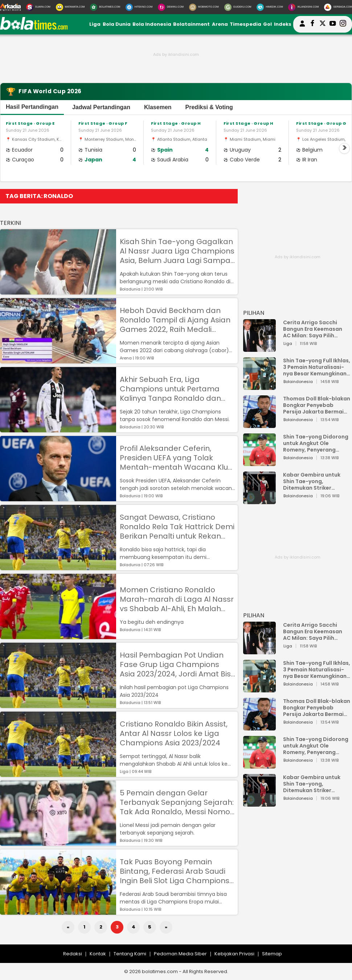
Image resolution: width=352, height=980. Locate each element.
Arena (220, 24)
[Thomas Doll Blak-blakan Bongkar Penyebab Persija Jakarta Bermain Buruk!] (259, 425)
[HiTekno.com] (139, 7)
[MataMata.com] (70, 7)
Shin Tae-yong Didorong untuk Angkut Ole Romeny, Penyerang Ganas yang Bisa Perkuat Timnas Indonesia (316, 443)
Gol (267, 24)
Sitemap (272, 954)
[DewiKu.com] (171, 7)
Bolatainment (191, 24)
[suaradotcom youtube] (333, 24)
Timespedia (245, 24)
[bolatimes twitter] (323, 24)
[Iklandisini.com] (303, 7)
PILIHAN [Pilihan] (254, 313)
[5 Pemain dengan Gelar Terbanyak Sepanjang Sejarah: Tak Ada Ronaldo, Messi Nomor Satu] (58, 842)
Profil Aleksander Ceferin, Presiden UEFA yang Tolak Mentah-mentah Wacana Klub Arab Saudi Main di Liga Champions (176, 458)
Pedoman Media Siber (180, 954)
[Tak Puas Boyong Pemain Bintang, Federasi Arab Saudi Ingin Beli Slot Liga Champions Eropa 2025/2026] (58, 911)
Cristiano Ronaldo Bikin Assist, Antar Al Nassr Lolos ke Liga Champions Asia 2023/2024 (174, 733)
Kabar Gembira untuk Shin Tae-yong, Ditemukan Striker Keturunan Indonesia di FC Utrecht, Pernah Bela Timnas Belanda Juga (314, 481)
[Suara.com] (38, 7)
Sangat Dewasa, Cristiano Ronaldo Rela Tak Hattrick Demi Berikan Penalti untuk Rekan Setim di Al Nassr (177, 527)
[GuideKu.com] (238, 7)
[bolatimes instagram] (343, 24)
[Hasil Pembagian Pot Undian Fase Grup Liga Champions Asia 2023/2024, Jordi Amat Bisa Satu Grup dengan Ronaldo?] (58, 705)
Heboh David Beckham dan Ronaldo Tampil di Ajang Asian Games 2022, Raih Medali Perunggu (175, 320)
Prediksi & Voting (209, 107)
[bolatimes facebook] (312, 24)
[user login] (302, 27)
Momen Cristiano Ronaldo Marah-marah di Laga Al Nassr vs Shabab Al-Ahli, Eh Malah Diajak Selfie (177, 599)
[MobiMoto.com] (204, 7)
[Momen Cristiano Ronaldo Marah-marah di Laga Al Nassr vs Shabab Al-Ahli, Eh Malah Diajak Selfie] (58, 636)
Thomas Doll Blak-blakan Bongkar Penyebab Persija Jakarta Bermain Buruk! (317, 405)
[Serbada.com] (338, 7)
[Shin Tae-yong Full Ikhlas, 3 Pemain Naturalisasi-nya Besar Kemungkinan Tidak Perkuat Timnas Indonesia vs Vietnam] (259, 386)
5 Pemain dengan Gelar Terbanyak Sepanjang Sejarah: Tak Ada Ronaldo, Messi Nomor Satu (177, 802)
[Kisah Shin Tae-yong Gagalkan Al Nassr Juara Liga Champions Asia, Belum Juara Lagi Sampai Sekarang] (58, 291)
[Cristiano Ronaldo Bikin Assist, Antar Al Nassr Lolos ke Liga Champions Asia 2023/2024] (58, 773)
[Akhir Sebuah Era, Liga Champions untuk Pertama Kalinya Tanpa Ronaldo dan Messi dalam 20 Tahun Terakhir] (58, 429)
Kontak (98, 954)
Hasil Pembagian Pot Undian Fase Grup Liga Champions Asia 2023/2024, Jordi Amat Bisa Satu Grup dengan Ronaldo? (178, 664)
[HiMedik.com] (270, 7)
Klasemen (158, 107)
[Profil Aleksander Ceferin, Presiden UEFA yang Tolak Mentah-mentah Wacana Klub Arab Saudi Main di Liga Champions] (58, 498)
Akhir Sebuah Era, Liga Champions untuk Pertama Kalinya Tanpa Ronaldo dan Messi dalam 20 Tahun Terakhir (177, 389)
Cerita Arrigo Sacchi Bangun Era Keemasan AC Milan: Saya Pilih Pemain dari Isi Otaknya (315, 329)
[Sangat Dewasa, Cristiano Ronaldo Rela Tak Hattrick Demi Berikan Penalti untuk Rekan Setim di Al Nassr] (58, 567)
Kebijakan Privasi (234, 954)
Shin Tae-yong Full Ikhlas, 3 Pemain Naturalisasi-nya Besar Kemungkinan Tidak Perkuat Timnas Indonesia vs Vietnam (317, 367)
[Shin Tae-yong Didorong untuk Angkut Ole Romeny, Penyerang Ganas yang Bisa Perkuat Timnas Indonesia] (259, 463)
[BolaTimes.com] (105, 7)
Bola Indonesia (152, 24)
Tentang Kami (130, 954)
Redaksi (73, 954)
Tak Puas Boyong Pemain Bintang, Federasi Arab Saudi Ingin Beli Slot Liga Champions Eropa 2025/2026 (175, 871)
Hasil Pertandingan (32, 107)
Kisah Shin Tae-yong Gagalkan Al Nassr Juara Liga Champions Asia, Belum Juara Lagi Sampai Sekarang (177, 251)
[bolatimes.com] (34, 28)
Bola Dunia (117, 24)
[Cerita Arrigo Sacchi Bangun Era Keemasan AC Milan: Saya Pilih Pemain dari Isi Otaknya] (259, 348)
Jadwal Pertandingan (101, 107)
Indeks (283, 24)
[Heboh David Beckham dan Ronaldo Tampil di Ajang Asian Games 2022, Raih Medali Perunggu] (58, 360)
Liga (95, 24)
